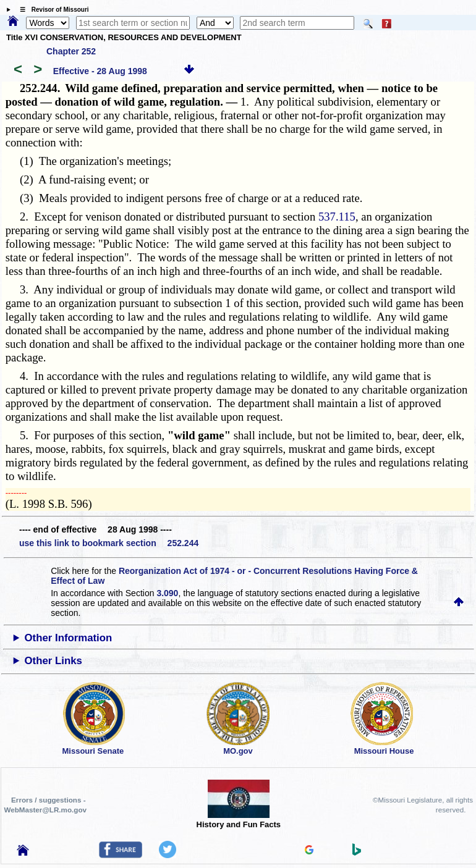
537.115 (337, 217)
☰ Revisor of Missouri (51, 10)
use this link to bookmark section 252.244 (109, 543)
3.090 (167, 593)
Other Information (69, 638)
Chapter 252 (71, 51)
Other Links (53, 661)
